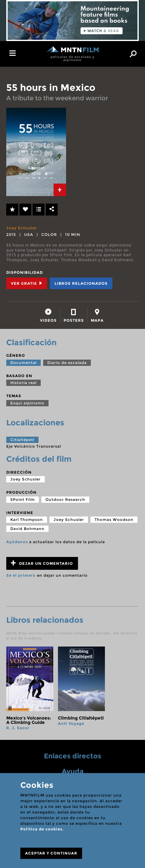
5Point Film (23, 499)
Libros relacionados (81, 283)
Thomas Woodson (114, 520)
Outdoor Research (65, 499)
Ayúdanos (17, 542)
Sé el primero (21, 575)
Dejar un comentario (42, 563)
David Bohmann (27, 529)
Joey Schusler (22, 228)
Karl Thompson (27, 520)
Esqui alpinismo (27, 403)
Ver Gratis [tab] (27, 283)
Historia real (23, 383)
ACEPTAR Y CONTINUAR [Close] (51, 853)
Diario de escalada (67, 363)
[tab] (60, 190)
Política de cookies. (42, 829)
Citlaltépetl (22, 440)
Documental (23, 363)
